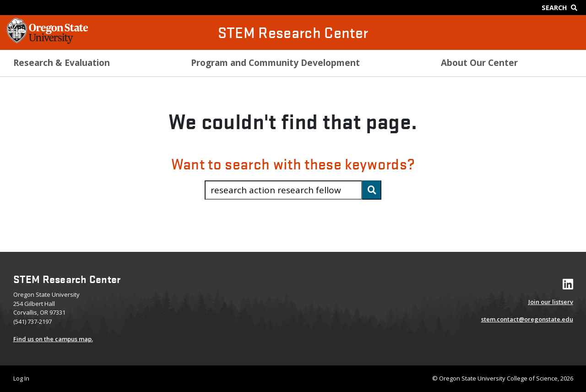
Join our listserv (551, 302)
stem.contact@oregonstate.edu (527, 319)
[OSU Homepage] (47, 41)
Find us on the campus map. (53, 339)
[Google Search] (562, 8)
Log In (21, 378)
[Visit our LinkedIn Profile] (568, 286)
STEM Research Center (293, 32)
